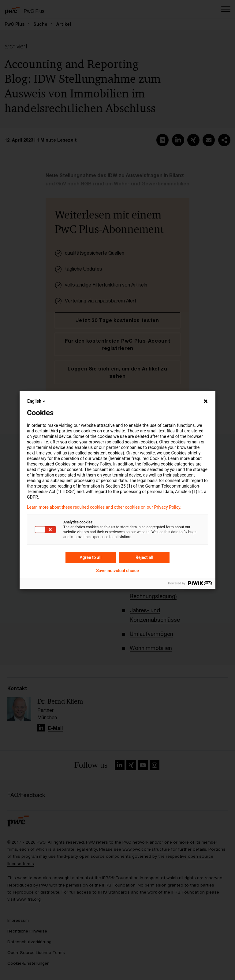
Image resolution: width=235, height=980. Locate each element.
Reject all (144, 557)
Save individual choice (117, 571)
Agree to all (91, 557)
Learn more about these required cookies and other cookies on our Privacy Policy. (104, 507)
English (37, 401)
